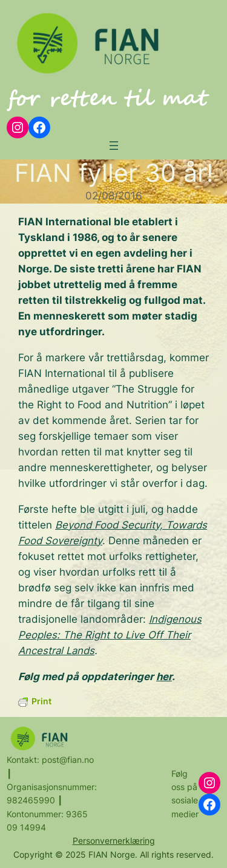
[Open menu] (114, 146)
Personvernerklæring (114, 841)
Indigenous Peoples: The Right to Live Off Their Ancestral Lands (110, 635)
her (164, 677)
